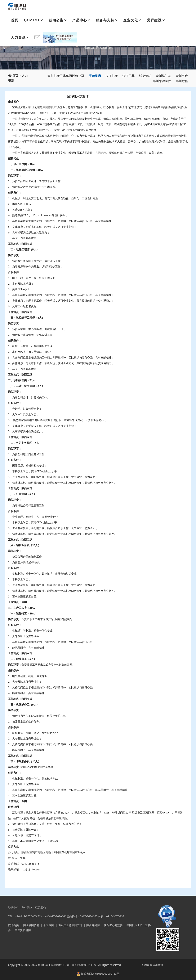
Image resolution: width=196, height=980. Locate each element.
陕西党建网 (93, 925)
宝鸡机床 (95, 76)
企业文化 (131, 20)
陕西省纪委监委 (113, 925)
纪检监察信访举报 (152, 965)
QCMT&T (32, 20)
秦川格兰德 (163, 76)
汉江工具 (128, 76)
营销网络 (27, 908)
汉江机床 (112, 76)
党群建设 (154, 20)
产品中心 (80, 20)
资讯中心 (13, 908)
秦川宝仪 (182, 76)
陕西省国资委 (31, 925)
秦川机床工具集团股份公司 (66, 76)
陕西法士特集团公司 (70, 925)
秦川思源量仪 (162, 81)
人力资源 (18, 37)
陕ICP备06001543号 (84, 965)
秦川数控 (182, 81)
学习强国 (49, 925)
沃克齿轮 (145, 76)
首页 (15, 20)
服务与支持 (105, 20)
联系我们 (41, 908)
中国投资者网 (23, 930)
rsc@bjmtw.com (31, 869)
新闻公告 (56, 20)
